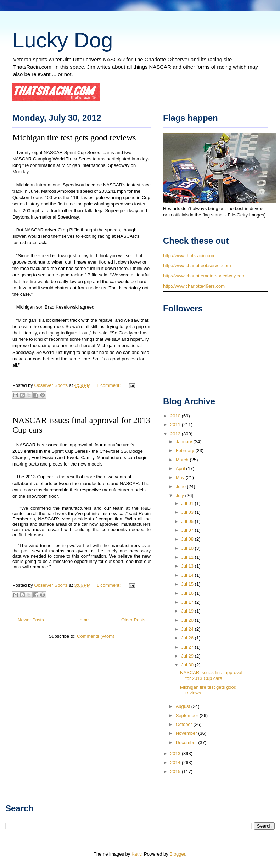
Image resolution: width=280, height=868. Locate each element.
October (185, 724)
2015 (176, 771)
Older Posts (133, 620)
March (183, 460)
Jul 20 (188, 620)
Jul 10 (188, 548)
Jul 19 (188, 611)
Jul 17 (188, 602)
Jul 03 (188, 512)
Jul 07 (188, 530)
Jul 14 (188, 575)
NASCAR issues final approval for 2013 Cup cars (211, 675)
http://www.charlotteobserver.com (197, 266)
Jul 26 (188, 638)
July (181, 495)
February (186, 450)
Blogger (177, 854)
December (187, 742)
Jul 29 (188, 656)
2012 (176, 434)
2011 (176, 425)
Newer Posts (31, 620)
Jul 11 (188, 557)
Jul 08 (188, 539)
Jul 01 (188, 503)
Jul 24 (188, 629)
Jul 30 (188, 665)
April (181, 469)
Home (83, 620)
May (181, 477)
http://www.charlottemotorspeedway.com (204, 276)
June (181, 487)
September (188, 715)
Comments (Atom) (96, 636)
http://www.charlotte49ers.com (194, 286)
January (185, 442)
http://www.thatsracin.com (189, 256)
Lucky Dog (63, 40)
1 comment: (109, 385)
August (184, 706)
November (187, 733)
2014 (176, 763)
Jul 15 (188, 584)
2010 (176, 416)
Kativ (136, 854)
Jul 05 (188, 521)
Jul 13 (188, 566)
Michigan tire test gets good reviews (74, 137)
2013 (176, 753)
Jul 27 (188, 647)
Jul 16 (188, 593)
